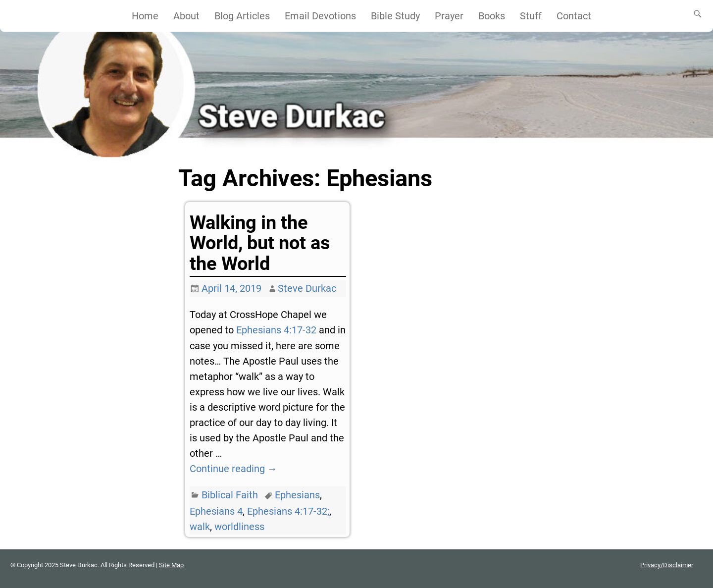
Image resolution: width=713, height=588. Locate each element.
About (186, 16)
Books (492, 16)
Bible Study (395, 16)
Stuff (531, 16)
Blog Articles (242, 16)
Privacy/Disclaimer (667, 565)
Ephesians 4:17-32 (276, 330)
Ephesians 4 (216, 511)
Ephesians (297, 495)
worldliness (239, 527)
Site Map (171, 565)
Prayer (449, 16)
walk (200, 527)
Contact (574, 16)
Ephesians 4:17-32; (288, 511)
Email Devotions (320, 16)
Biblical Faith (230, 495)
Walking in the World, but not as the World (260, 243)
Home (145, 16)
